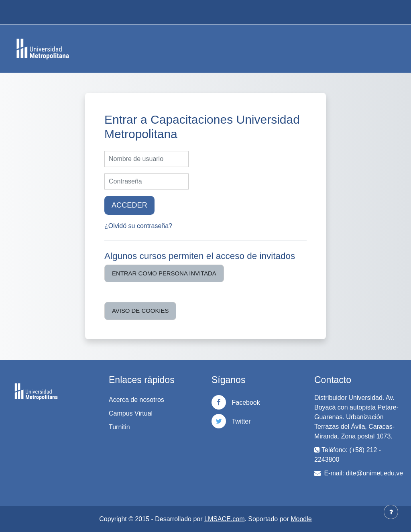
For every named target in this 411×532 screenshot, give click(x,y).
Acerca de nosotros (136, 400)
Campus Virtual (131, 413)
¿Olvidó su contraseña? (138, 226)
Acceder (129, 205)
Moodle (301, 519)
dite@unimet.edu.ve (375, 473)
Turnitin (119, 427)
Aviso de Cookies (140, 311)
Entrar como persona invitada (164, 273)
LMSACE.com (224, 519)
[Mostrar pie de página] (391, 512)
